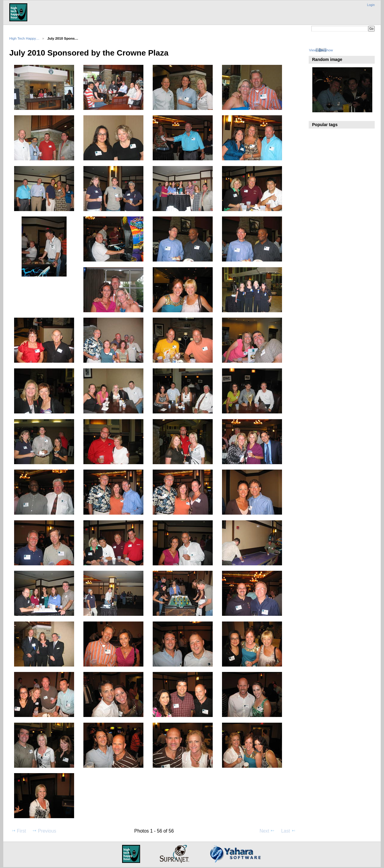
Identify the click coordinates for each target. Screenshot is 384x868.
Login (371, 5)
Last (288, 831)
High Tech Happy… (24, 38)
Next (267, 831)
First (18, 831)
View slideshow (321, 50)
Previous (44, 831)
